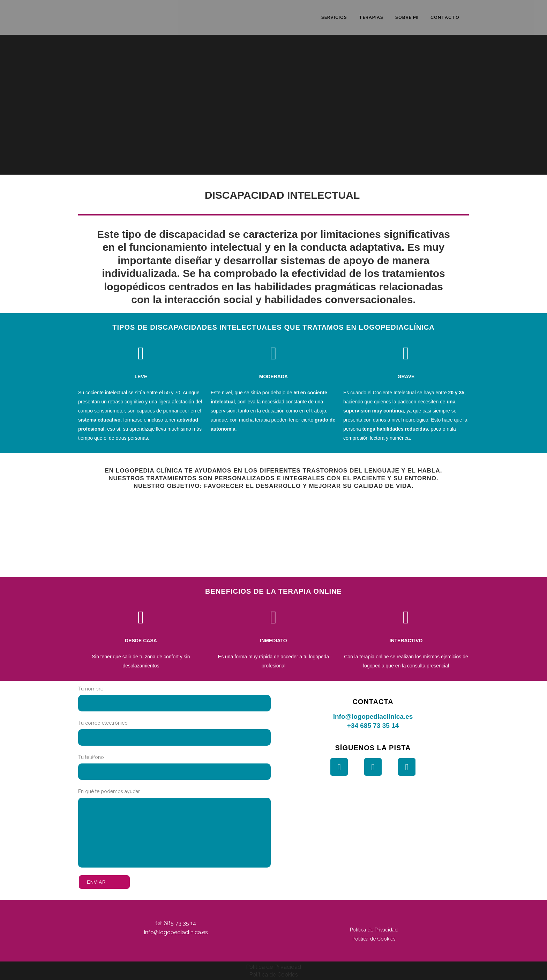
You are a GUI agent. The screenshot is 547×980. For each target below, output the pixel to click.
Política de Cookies (374, 939)
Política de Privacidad (374, 930)
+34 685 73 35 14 (373, 726)
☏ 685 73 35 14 (176, 923)
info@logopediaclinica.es (373, 716)
